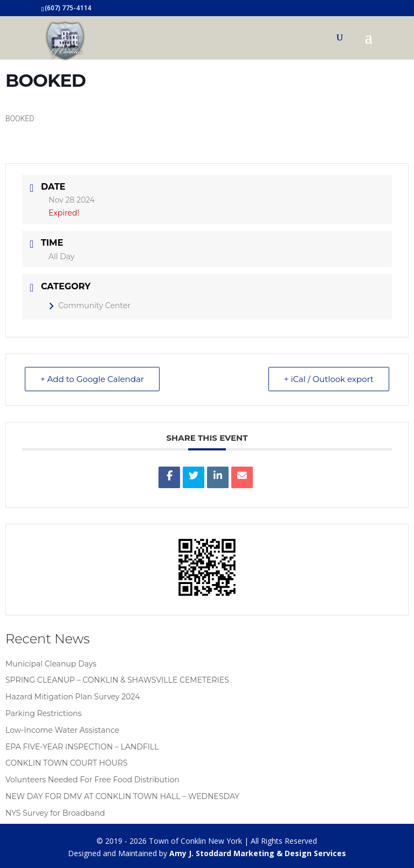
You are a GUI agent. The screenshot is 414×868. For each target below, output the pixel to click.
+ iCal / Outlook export (329, 379)
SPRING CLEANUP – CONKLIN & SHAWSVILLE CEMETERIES (117, 680)
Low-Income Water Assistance (62, 730)
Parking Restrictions (43, 713)
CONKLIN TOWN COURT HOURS (67, 763)
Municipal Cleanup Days (51, 664)
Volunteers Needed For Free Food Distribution (92, 780)
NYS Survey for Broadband (55, 813)
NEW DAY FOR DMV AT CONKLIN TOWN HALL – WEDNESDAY (122, 796)
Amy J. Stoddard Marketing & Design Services (258, 853)
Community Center (89, 305)
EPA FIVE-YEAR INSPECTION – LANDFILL (82, 747)
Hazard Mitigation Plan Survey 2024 (73, 697)
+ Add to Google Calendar (92, 379)
